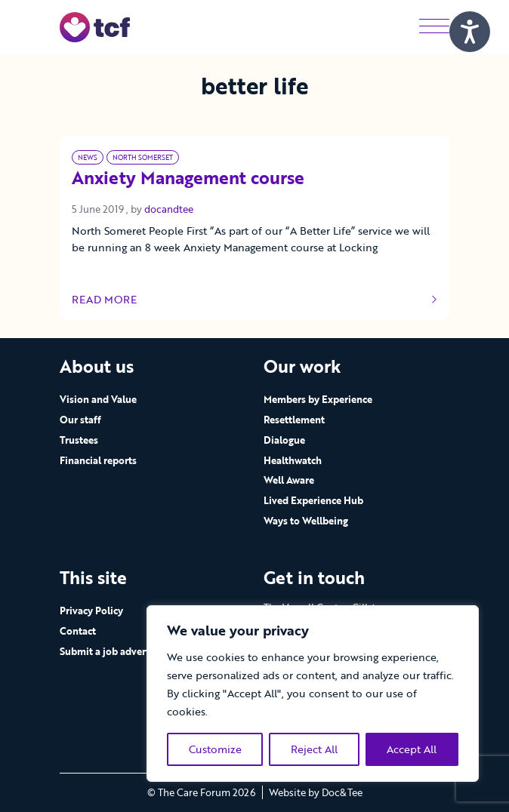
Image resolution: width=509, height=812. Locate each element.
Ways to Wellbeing (306, 521)
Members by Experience (318, 399)
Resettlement (294, 420)
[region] (313, 694)
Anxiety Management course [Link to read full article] (188, 179)
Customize (215, 749)
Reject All (314, 749)
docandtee (169, 209)
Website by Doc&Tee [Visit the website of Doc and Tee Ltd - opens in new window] (316, 792)
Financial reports (98, 460)
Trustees (79, 440)
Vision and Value (98, 399)
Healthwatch (293, 460)
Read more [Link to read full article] (254, 300)
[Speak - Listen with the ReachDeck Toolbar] (470, 32)
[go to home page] (95, 26)
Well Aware (289, 480)
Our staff (80, 420)
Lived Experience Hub (313, 500)
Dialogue (284, 440)
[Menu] (434, 27)
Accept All (412, 749)
